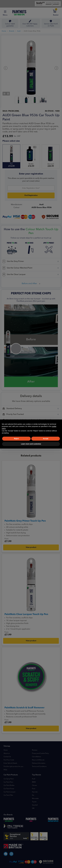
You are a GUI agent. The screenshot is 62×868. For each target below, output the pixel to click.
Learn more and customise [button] (31, 444)
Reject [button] (16, 439)
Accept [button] (46, 439)
